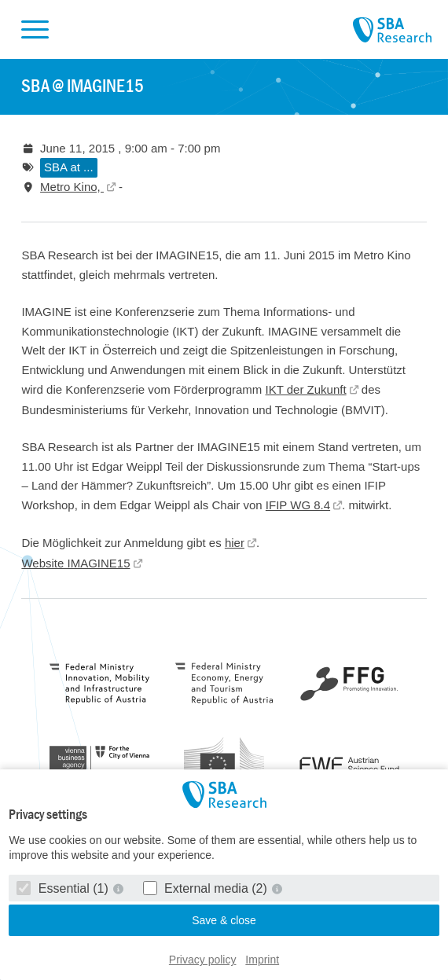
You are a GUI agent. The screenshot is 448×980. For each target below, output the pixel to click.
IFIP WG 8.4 (298, 505)
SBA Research (392, 31)
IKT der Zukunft (306, 389)
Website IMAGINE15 (75, 563)
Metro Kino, (72, 187)
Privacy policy (203, 960)
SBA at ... (69, 167)
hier (235, 543)
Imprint (262, 960)
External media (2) (207, 888)
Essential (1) (64, 888)
